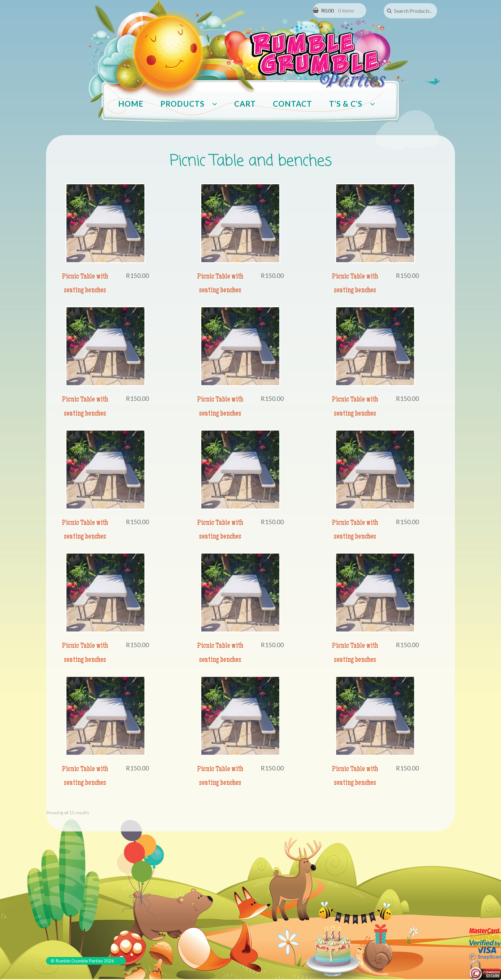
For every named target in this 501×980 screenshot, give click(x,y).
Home (131, 104)
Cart (245, 104)
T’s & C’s (346, 104)
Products (182, 104)
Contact (293, 104)
